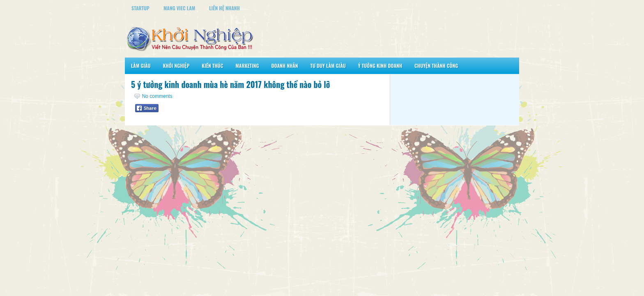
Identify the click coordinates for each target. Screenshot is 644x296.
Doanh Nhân (285, 66)
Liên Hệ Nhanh (224, 8)
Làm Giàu (141, 66)
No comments (157, 96)
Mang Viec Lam (179, 8)
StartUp (140, 8)
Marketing (247, 66)
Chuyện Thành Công (436, 66)
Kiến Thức (212, 66)
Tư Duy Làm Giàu (328, 66)
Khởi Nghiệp (176, 66)
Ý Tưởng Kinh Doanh (380, 66)
